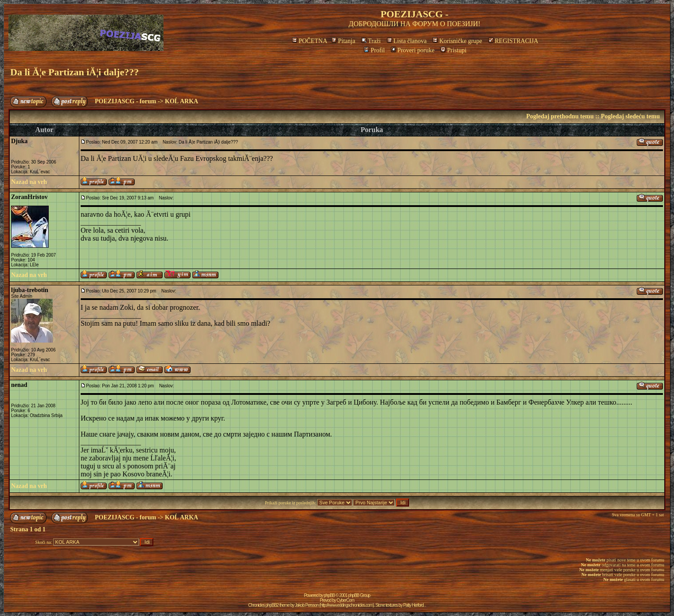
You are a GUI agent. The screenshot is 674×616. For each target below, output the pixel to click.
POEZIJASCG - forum (125, 101)
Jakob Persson (306, 605)
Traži (371, 41)
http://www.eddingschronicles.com (347, 605)
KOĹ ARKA (181, 101)
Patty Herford (413, 605)
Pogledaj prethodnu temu (560, 116)
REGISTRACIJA (513, 41)
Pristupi (454, 50)
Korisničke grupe (457, 41)
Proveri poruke (413, 50)
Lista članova (407, 41)
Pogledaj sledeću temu (630, 116)
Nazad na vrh (29, 182)
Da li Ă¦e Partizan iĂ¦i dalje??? (74, 72)
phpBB (329, 595)
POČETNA (310, 41)
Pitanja (343, 41)
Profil (374, 50)
